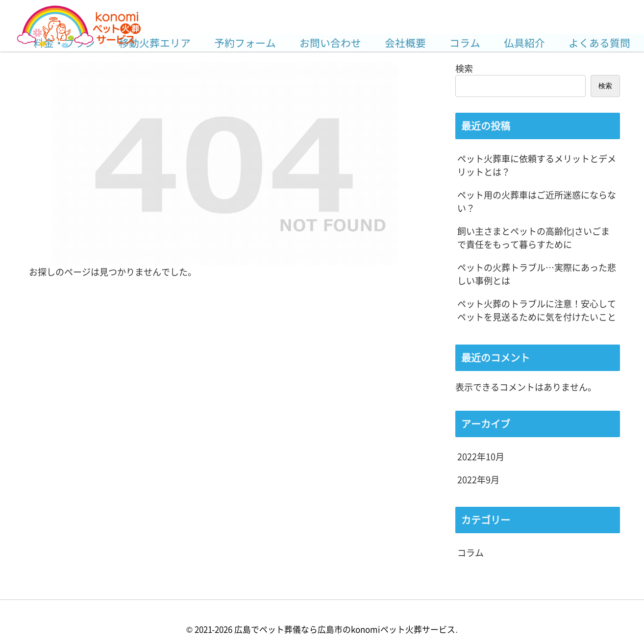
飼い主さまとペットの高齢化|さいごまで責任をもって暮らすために (533, 237)
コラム (471, 552)
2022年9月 (478, 479)
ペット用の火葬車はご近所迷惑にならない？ (537, 201)
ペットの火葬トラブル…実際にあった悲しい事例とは (537, 274)
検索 (464, 68)
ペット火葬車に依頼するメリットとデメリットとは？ (537, 165)
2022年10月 (481, 456)
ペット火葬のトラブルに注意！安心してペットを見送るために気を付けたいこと (537, 310)
